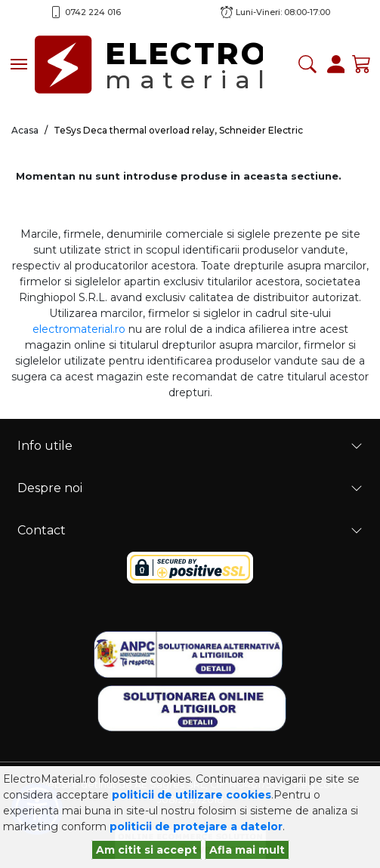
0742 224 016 (93, 12)
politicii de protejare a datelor (196, 826)
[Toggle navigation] (19, 64)
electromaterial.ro (79, 329)
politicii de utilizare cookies (192, 795)
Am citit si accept (147, 850)
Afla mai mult (247, 850)
